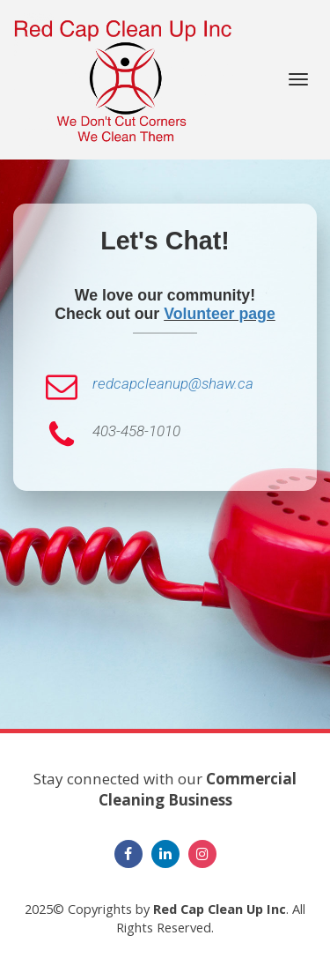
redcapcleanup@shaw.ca (173, 383)
